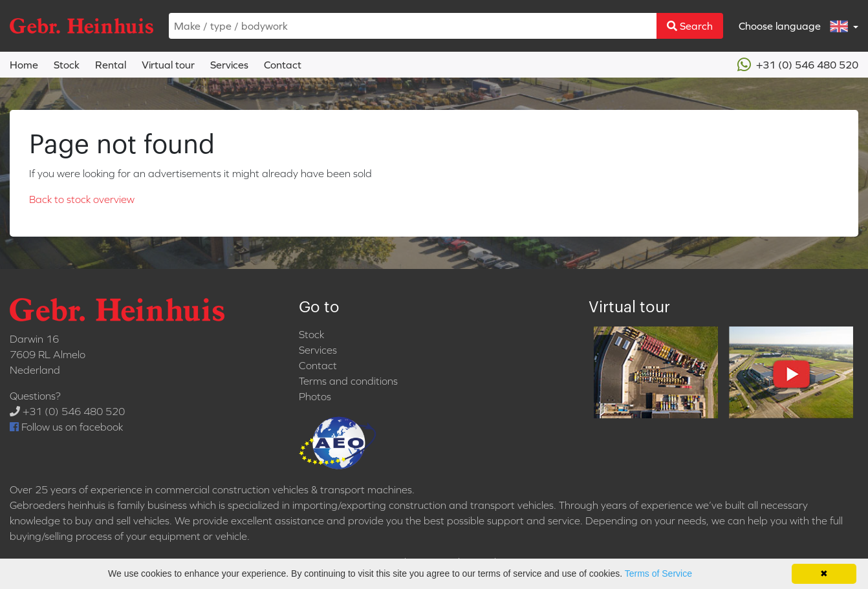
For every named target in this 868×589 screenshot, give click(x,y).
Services (229, 65)
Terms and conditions (348, 381)
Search (690, 26)
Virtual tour (168, 65)
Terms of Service (658, 573)
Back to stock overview (82, 199)
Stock (67, 65)
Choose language (795, 26)
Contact (283, 65)
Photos (315, 396)
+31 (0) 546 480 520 (798, 65)
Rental (111, 65)
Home (24, 65)
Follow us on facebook (66, 427)
